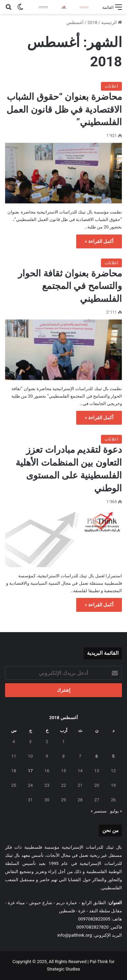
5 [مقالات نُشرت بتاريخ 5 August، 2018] (113, 756)
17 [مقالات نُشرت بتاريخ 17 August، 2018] (30, 771)
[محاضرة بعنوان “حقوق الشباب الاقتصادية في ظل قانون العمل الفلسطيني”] (63, 173)
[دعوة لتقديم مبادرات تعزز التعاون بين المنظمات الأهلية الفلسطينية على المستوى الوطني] (63, 538)
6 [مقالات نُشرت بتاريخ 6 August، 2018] (97, 756)
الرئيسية (112, 23)
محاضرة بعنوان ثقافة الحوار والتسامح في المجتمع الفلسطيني (70, 286)
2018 (92, 23)
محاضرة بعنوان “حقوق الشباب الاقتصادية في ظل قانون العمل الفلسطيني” (64, 110)
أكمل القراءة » (99, 241)
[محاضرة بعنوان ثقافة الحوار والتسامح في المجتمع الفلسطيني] (63, 350)
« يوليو (116, 811)
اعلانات (111, 86)
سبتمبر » (99, 811)
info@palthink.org (75, 935)
